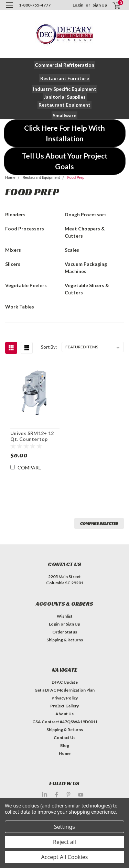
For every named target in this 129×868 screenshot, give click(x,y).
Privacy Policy (65, 698)
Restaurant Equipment (41, 178)
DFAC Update (65, 682)
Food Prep (76, 178)
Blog (65, 745)
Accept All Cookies (65, 857)
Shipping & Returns (65, 640)
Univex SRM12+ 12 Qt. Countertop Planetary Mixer (32, 436)
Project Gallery (64, 706)
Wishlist (65, 616)
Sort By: (49, 347)
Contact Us (64, 737)
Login (78, 5)
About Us (64, 714)
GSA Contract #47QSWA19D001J (65, 722)
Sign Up (100, 5)
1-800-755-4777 (35, 5)
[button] (64, 65)
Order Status (65, 632)
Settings (64, 827)
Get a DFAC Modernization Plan (64, 690)
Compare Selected (99, 523)
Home (10, 178)
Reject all (64, 842)
